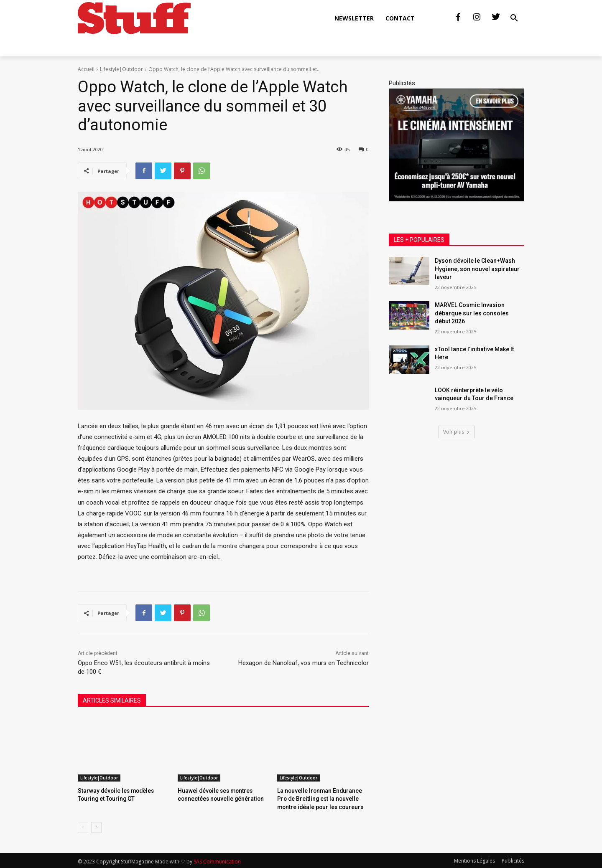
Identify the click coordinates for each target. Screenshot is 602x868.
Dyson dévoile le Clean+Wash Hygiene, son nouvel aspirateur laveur (477, 269)
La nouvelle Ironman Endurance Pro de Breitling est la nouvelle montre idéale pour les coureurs (321, 798)
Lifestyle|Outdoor (121, 69)
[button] (514, 18)
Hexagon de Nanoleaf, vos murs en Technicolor (304, 663)
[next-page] (96, 826)
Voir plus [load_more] (457, 432)
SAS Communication (217, 860)
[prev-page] (83, 826)
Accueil (86, 69)
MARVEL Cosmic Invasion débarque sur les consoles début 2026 (472, 313)
